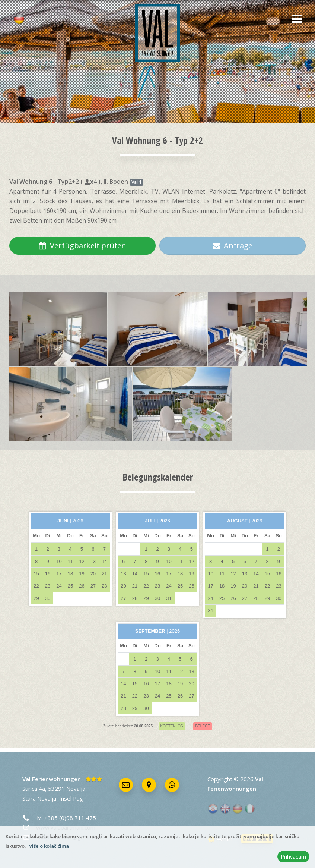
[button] (295, 19)
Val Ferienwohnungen (52, 779)
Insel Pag (71, 798)
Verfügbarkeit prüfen (82, 246)
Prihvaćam (293, 857)
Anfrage (233, 246)
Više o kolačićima (49, 846)
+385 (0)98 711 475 (70, 818)
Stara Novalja (39, 798)
